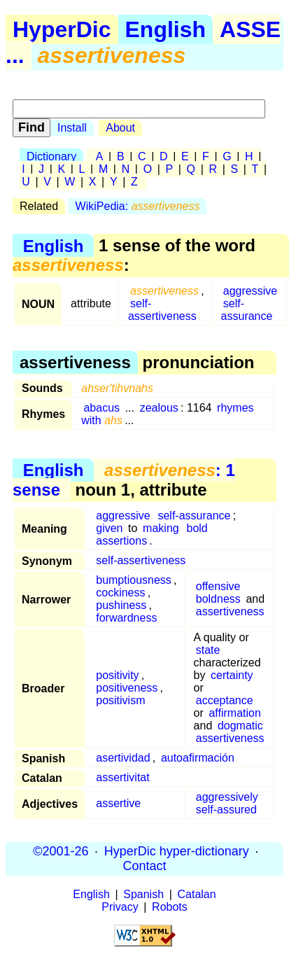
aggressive (250, 291)
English (166, 29)
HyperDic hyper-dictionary (177, 851)
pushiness (121, 605)
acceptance (225, 700)
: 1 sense (124, 480)
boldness (218, 599)
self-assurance (247, 310)
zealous (159, 408)
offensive (218, 586)
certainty (232, 675)
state (208, 650)
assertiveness (230, 611)
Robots (170, 907)
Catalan (197, 894)
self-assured (226, 810)
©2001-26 (61, 851)
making (161, 528)
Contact (144, 866)
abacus (101, 408)
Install (72, 128)
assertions (121, 541)
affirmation (234, 713)
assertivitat (122, 777)
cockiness (120, 593)
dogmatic (240, 726)
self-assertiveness (162, 310)
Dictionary (51, 156)
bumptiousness (134, 580)
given (109, 528)
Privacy (120, 907)
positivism (120, 700)
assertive (118, 803)
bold (197, 528)
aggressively (227, 797)
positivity (117, 675)
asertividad (123, 758)
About (120, 128)
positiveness (127, 688)
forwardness (126, 618)
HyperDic (62, 29)
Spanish (143, 894)
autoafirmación (198, 758)
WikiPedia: (138, 206)
